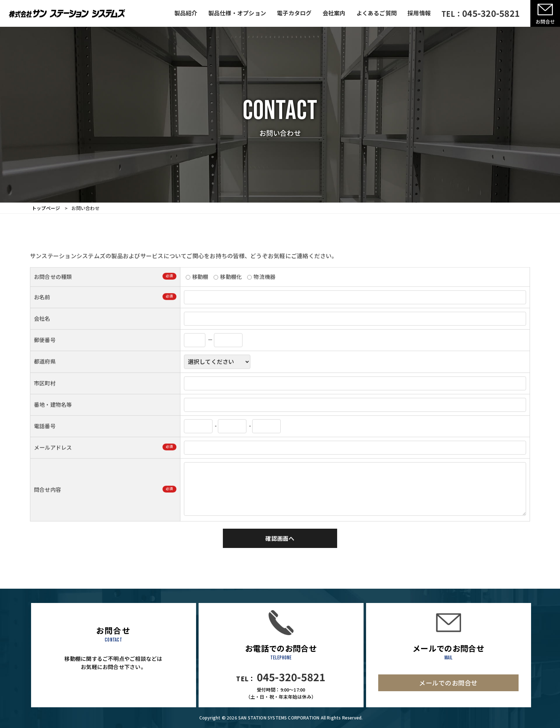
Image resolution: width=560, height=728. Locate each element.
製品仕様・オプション (237, 13)
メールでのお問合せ (448, 683)
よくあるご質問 (377, 13)
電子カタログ (294, 13)
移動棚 (197, 287)
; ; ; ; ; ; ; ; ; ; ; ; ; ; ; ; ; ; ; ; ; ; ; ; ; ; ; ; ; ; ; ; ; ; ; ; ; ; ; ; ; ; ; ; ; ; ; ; (217, 372)
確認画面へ (280, 549)
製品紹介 (186, 13)
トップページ (46, 208)
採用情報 (419, 13)
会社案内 (334, 13)
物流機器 (261, 287)
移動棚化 (228, 287)
